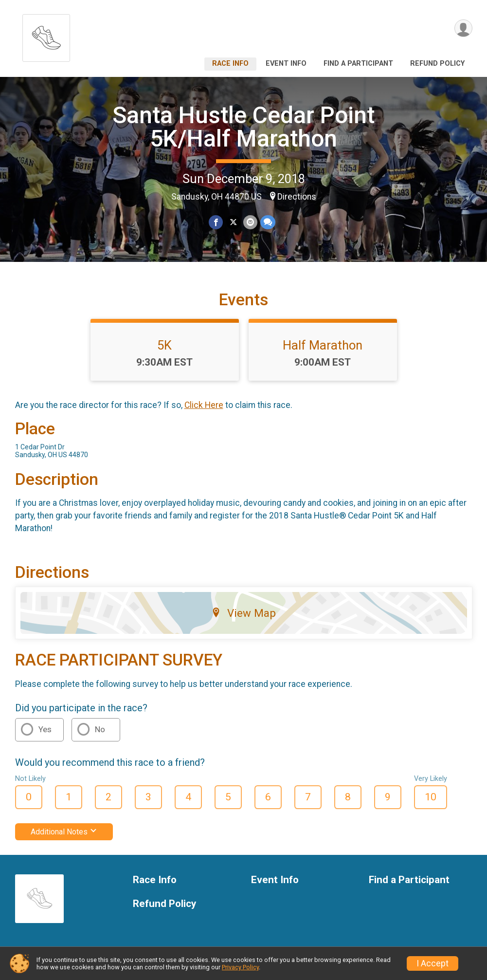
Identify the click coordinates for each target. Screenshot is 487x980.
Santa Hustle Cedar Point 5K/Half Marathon (243, 127)
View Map (243, 613)
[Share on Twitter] (233, 222)
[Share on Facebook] (216, 222)
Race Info (230, 64)
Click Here (204, 405)
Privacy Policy (240, 967)
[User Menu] (463, 28)
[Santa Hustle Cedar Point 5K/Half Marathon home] (46, 35)
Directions (297, 197)
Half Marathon (323, 345)
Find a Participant (358, 64)
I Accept (433, 963)
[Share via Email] (250, 222)
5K (164, 345)
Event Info (286, 64)
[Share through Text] (268, 222)
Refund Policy (437, 64)
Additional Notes (64, 832)
